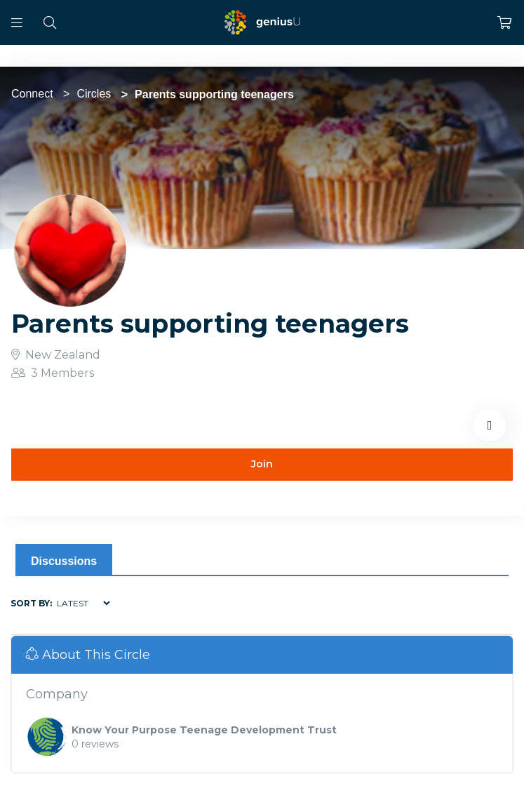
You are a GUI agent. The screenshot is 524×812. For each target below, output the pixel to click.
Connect (32, 94)
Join (262, 464)
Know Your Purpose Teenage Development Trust (204, 730)
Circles (94, 94)
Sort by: (31, 603)
